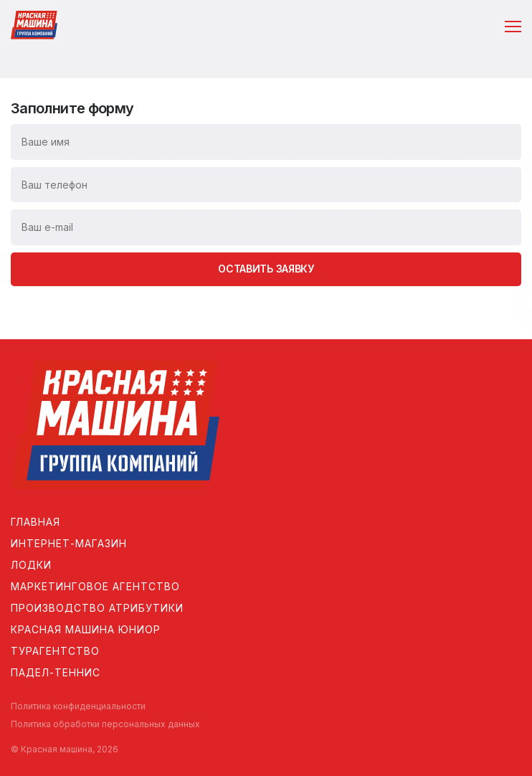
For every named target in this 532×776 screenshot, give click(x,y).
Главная (35, 522)
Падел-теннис (56, 672)
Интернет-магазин (69, 543)
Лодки (31, 565)
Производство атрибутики (97, 608)
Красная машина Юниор (86, 629)
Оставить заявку (266, 269)
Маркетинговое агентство (95, 586)
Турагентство (55, 651)
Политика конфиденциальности (78, 706)
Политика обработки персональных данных (105, 724)
